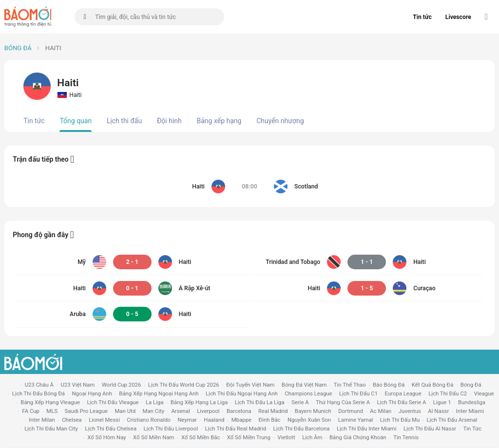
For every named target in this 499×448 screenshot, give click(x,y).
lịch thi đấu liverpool (171, 429)
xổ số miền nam (154, 437)
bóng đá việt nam (304, 385)
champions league (308, 393)
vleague (484, 393)
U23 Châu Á (39, 385)
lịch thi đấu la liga (260, 402)
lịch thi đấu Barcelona (302, 429)
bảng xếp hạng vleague (50, 402)
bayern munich (313, 411)
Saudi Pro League (86, 411)
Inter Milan (42, 420)
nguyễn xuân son (309, 420)
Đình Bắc (270, 420)
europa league (403, 393)
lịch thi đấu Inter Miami (367, 429)
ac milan (381, 411)
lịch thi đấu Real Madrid (235, 429)
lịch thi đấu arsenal (452, 420)
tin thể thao (350, 385)
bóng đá (471, 385)
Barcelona (239, 411)
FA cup (31, 411)
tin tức (473, 429)
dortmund (351, 411)
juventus (410, 411)
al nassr (438, 411)
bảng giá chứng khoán (358, 437)
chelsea (72, 420)
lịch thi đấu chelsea (111, 429)
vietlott (286, 437)
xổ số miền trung (249, 437)
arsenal (180, 411)
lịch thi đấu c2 (448, 393)
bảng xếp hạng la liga (199, 402)
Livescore (458, 17)
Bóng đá (18, 48)
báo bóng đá (389, 385)
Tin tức (422, 17)
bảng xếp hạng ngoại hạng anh (159, 393)
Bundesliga (472, 402)
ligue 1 (442, 402)
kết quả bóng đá (433, 385)
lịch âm (312, 437)
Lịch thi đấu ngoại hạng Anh (242, 393)
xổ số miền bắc (201, 437)
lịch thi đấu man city (51, 429)
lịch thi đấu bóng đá (38, 393)
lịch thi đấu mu (400, 420)
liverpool (208, 411)
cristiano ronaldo (149, 420)
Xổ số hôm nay (106, 437)
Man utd (125, 411)
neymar (187, 420)
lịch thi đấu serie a (401, 402)
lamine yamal (356, 420)
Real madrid (273, 411)
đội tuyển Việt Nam (250, 385)
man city (154, 411)
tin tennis (406, 437)
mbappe (241, 420)
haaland (214, 420)
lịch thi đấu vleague (113, 402)
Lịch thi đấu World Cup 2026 (184, 385)
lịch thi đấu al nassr (430, 429)
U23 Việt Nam (77, 385)
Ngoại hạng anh (92, 393)
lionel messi (104, 420)
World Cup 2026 (122, 385)
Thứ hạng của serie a (343, 402)
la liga (155, 402)
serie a (300, 402)
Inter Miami (470, 411)
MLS (52, 411)
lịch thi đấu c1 (358, 393)
